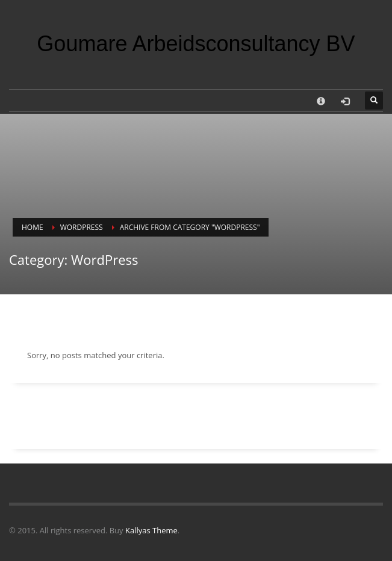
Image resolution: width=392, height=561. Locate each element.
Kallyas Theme (151, 530)
